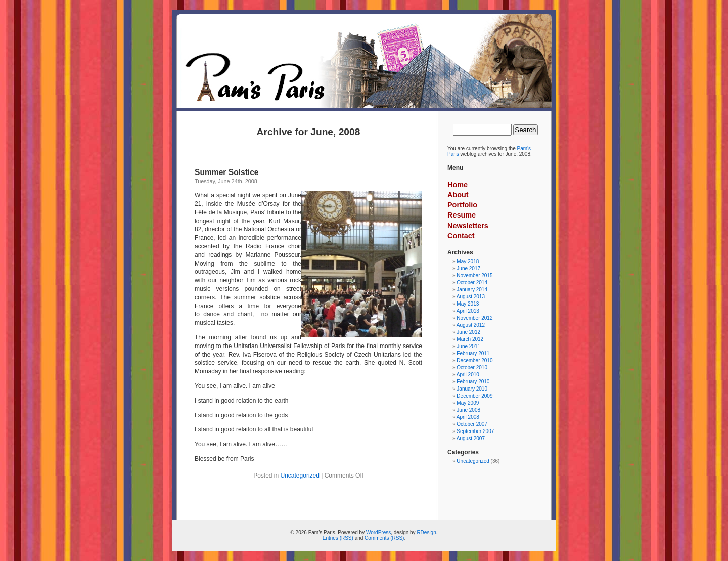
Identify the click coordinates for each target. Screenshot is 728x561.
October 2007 (472, 424)
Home (458, 185)
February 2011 (473, 353)
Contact (461, 236)
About (458, 195)
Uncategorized (300, 476)
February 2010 (473, 382)
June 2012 (468, 332)
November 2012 (474, 318)
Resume (462, 215)
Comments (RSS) (384, 538)
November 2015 (474, 275)
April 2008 (468, 417)
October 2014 (472, 283)
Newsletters (468, 226)
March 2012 (470, 339)
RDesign (426, 532)
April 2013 (468, 311)
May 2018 (468, 261)
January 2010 (472, 389)
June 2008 (468, 410)
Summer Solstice (227, 172)
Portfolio (462, 205)
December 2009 (474, 396)
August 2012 (471, 325)
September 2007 (475, 431)
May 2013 (468, 304)
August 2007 (471, 438)
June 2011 (468, 346)
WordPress (378, 532)
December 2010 (474, 360)
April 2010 (468, 375)
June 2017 (468, 268)
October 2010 (472, 368)
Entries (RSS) (338, 538)
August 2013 (471, 297)
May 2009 (468, 403)
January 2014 (472, 290)
